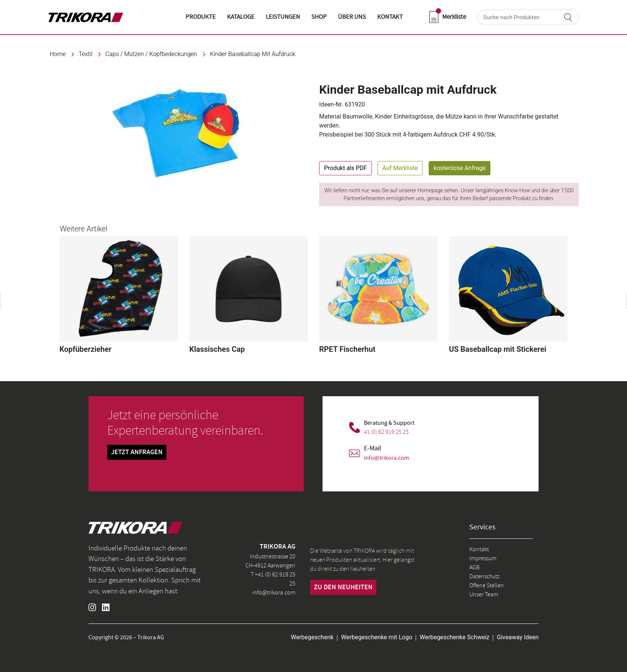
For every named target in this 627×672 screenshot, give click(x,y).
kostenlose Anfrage (460, 168)
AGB (474, 567)
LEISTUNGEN (283, 17)
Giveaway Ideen (518, 637)
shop (319, 17)
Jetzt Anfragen (137, 452)
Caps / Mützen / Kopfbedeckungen (151, 54)
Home (58, 54)
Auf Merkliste (400, 168)
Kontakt (479, 549)
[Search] (528, 17)
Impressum (483, 558)
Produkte (201, 17)
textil (86, 54)
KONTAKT (390, 17)
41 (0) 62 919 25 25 (386, 432)
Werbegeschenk (312, 637)
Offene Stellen (487, 585)
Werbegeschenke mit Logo (377, 637)
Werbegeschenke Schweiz (454, 637)
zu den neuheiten (343, 587)
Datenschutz (484, 576)
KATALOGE (241, 17)
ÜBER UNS (352, 17)
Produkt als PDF (345, 168)
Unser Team (484, 594)
